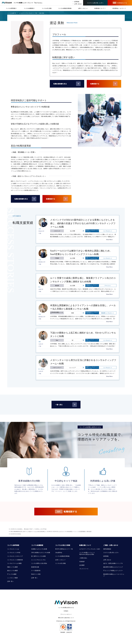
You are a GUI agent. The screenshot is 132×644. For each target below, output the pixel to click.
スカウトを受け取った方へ (111, 552)
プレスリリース (84, 569)
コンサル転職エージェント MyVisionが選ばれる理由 (87, 553)
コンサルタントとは (13, 549)
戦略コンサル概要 (12, 567)
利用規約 (66, 611)
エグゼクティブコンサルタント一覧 (28, 13)
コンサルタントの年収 (14, 552)
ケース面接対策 (36, 570)
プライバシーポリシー (66, 614)
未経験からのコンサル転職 (39, 549)
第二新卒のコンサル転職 (38, 556)
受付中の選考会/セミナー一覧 (64, 549)
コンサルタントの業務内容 (15, 560)
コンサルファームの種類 (14, 563)
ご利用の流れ (83, 558)
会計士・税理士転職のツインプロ (113, 563)
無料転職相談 (107, 549)
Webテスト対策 (36, 574)
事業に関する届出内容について (66, 618)
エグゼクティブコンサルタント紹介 (90, 549)
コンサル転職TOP (12, 13)
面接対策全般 (35, 567)
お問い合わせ (107, 560)
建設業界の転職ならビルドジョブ (113, 567)
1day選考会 (59, 552)
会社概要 (82, 565)
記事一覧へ (11, 581)
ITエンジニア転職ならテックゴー (113, 570)
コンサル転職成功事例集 (62, 556)
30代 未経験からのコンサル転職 (41, 552)
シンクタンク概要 (12, 578)
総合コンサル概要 (12, 570)
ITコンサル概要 (12, 574)
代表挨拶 (82, 561)
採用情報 (106, 556)
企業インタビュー (60, 560)
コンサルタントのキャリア (15, 556)
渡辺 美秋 (42, 13)
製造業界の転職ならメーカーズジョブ (114, 575)
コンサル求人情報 (60, 563)
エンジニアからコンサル (38, 560)
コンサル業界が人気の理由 (39, 563)
